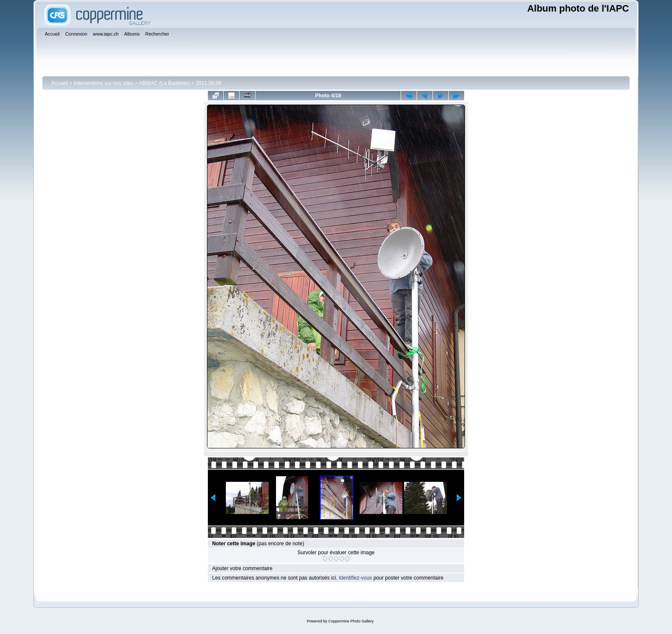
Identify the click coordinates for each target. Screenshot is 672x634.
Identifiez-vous (355, 578)
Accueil (59, 83)
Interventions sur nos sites (103, 83)
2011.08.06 (209, 83)
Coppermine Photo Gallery (351, 621)
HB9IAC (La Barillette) (165, 83)
